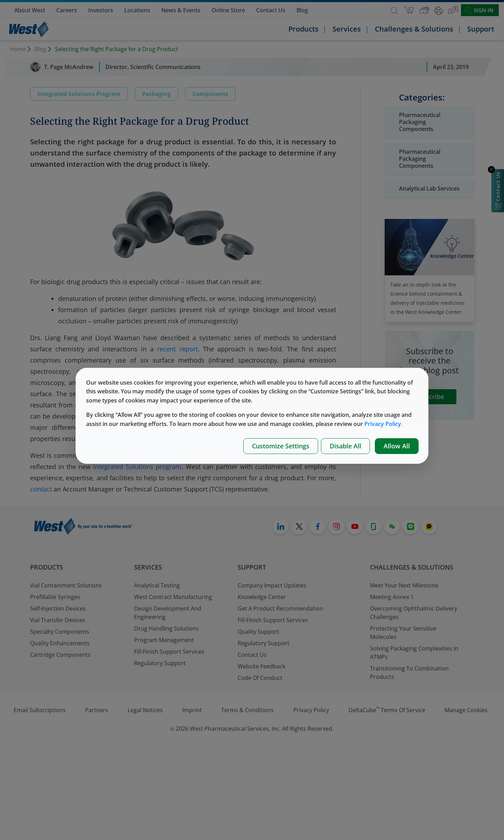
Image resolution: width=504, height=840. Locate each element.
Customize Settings (281, 446)
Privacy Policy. (383, 424)
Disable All (345, 446)
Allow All (397, 446)
